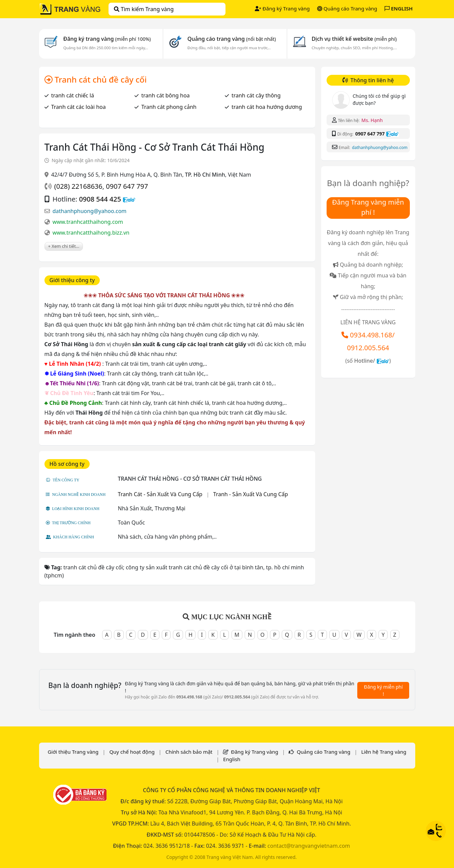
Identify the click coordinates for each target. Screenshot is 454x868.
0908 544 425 (100, 199)
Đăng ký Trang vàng (282, 8)
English (232, 759)
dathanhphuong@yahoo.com (90, 211)
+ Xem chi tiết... (64, 246)
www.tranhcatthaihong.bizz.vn (91, 233)
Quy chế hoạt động (132, 752)
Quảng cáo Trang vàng (347, 8)
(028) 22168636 (78, 186)
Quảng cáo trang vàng (232, 39)
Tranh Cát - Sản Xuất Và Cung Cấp (160, 494)
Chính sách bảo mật (189, 752)
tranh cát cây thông (256, 95)
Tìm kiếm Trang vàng (144, 9)
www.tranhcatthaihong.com (88, 222)
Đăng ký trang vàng (107, 39)
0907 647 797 (127, 186)
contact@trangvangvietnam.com (309, 846)
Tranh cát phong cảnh (169, 107)
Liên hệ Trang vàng (384, 752)
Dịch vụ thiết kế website (354, 39)
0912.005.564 (368, 348)
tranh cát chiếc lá (73, 95)
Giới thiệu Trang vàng (73, 752)
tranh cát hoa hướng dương (267, 107)
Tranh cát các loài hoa (79, 107)
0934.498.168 (371, 335)
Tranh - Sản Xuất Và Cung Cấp (251, 494)
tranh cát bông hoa (165, 95)
